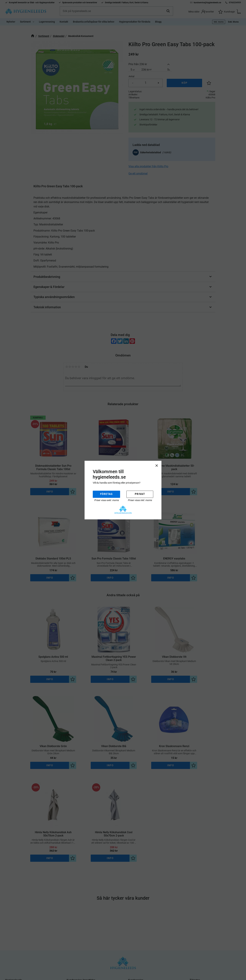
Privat (140, 494)
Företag (106, 494)
